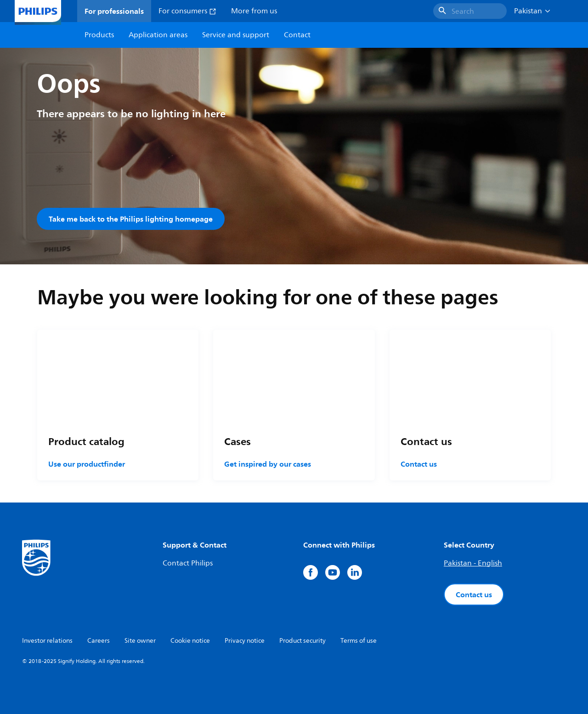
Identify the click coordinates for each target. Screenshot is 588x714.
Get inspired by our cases (268, 464)
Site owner (140, 641)
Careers (99, 641)
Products (99, 35)
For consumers (187, 11)
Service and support (236, 35)
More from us (254, 11)
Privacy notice (245, 641)
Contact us (419, 464)
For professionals (114, 11)
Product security (302, 641)
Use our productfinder (87, 464)
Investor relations (47, 641)
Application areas (158, 35)
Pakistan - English (473, 563)
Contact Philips (188, 563)
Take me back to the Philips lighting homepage (131, 219)
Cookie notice (190, 641)
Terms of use (359, 641)
